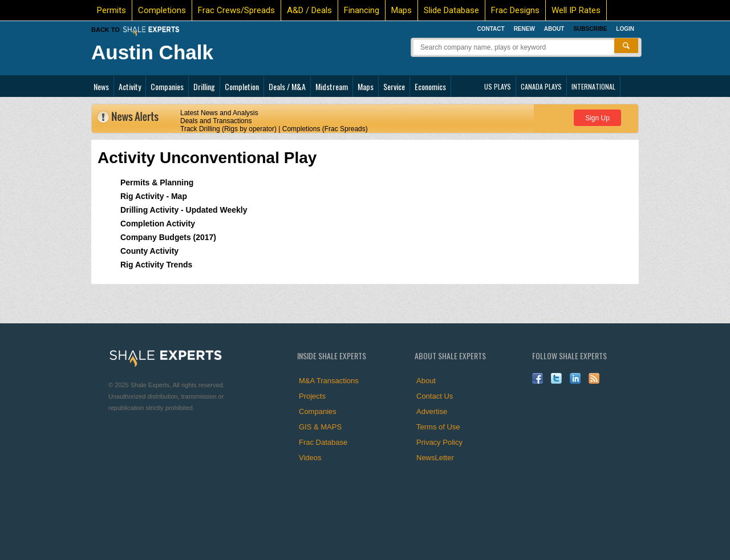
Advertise (432, 411)
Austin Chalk (152, 52)
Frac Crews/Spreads (236, 10)
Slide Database (451, 10)
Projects (312, 396)
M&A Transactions (329, 381)
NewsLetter (435, 458)
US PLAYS (498, 86)
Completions (162, 10)
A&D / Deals (309, 10)
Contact (490, 29)
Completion (242, 86)
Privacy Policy (439, 442)
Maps (401, 10)
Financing (362, 10)
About (554, 29)
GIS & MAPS (320, 427)
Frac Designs (515, 10)
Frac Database (323, 442)
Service (394, 86)
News (101, 86)
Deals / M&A (287, 86)
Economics (430, 86)
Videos (310, 458)
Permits (111, 10)
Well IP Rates (576, 10)
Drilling (204, 86)
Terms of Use (438, 427)
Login (625, 29)
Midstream (332, 86)
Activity (130, 86)
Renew (524, 29)
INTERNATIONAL (593, 86)
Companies (167, 86)
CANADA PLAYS (541, 86)
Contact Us (435, 396)
